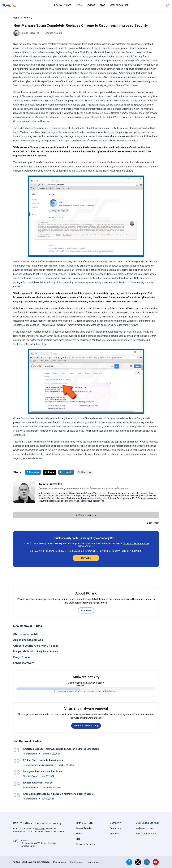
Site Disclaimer (77, 862)
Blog (103, 5)
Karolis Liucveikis (30, 33)
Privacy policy (60, 862)
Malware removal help (86, 726)
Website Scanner (119, 5)
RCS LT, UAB (21, 823)
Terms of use (93, 862)
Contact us (115, 828)
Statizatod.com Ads (26, 634)
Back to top (153, 523)
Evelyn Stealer (22, 657)
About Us (115, 834)
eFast (127, 105)
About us (86, 610)
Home (16, 18)
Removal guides (63, 5)
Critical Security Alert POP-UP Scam (36, 646)
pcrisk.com (40, 829)
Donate (86, 558)
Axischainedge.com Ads (28, 640)
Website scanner (145, 828)
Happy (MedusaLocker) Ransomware (36, 651)
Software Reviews (85, 844)
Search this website (146, 834)
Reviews (91, 5)
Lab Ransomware (24, 663)
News (79, 5)
